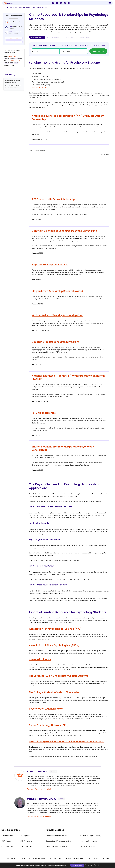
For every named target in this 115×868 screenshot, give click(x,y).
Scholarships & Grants (53, 37)
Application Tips (69, 37)
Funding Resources (85, 37)
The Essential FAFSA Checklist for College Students (59, 676)
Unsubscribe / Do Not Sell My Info (49, 858)
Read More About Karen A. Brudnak (39, 789)
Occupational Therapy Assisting (59, 841)
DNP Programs (26, 846)
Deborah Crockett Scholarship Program (55, 342)
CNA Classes (6, 841)
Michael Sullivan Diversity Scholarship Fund (58, 315)
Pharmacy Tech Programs (56, 846)
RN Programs (25, 836)
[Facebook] (65, 4)
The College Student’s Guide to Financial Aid (55, 692)
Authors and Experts (71, 863)
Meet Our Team (14, 38)
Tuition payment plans (40, 87)
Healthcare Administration (56, 836)
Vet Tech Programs (87, 846)
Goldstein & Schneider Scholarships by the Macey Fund (64, 231)
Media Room (54, 863)
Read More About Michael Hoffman (39, 816)
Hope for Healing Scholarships (50, 265)
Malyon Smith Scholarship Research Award (57, 291)
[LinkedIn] (61, 4)
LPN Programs (7, 846)
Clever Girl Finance (40, 659)
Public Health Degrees (88, 841)
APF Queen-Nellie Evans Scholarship (53, 199)
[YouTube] (57, 4)
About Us (107, 858)
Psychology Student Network (46, 709)
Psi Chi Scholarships (44, 413)
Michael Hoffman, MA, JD (14, 61)
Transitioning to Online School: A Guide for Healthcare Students (66, 742)
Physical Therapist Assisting (91, 836)
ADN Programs (7, 836)
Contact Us (41, 863)
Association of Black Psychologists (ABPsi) (54, 645)
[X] (69, 4)
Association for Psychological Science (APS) (55, 629)
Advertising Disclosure (75, 858)
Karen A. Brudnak (12, 56)
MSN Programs (26, 841)
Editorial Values (14, 42)
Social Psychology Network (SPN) (49, 725)
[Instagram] (53, 4)
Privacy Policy (26, 858)
